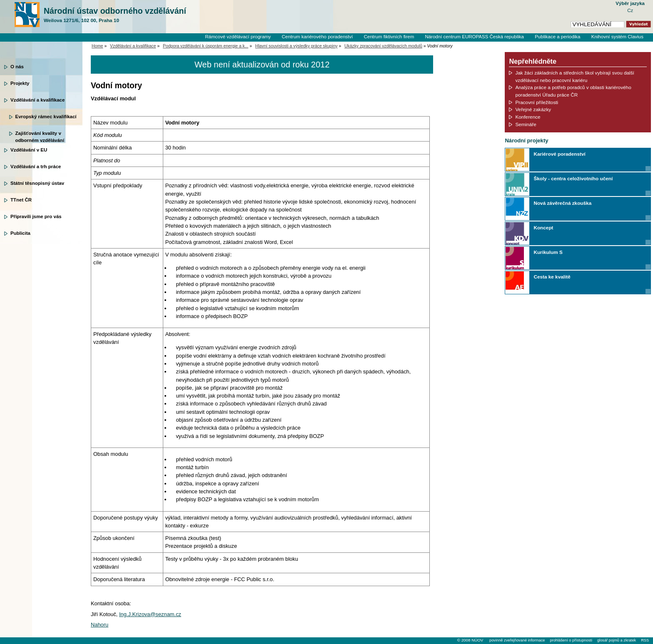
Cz (630, 10)
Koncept (543, 228)
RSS (645, 640)
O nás (17, 67)
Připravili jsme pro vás (36, 216)
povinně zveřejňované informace (517, 640)
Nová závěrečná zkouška (562, 203)
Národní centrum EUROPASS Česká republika (474, 37)
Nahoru (100, 625)
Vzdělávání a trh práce (36, 167)
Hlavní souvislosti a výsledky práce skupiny (297, 46)
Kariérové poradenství (559, 154)
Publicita (20, 233)
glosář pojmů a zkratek (617, 640)
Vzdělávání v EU (29, 150)
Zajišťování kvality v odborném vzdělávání (40, 136)
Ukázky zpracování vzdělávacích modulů (383, 46)
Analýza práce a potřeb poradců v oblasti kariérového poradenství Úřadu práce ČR (573, 91)
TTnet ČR (21, 200)
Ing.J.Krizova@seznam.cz (150, 614)
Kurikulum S (548, 252)
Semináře (526, 124)
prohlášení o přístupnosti (571, 640)
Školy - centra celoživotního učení (573, 178)
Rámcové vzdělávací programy (238, 37)
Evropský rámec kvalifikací (46, 117)
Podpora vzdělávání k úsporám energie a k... (206, 46)
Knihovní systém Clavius (617, 37)
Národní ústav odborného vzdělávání (115, 15)
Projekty (20, 83)
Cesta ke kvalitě (552, 277)
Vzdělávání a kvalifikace (37, 100)
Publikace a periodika (557, 37)
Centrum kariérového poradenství (318, 37)
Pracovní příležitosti (537, 102)
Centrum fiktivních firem (389, 37)
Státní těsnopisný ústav (37, 183)
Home (97, 46)
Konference (528, 117)
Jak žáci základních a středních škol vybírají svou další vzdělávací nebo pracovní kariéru (575, 76)
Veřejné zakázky (533, 109)
